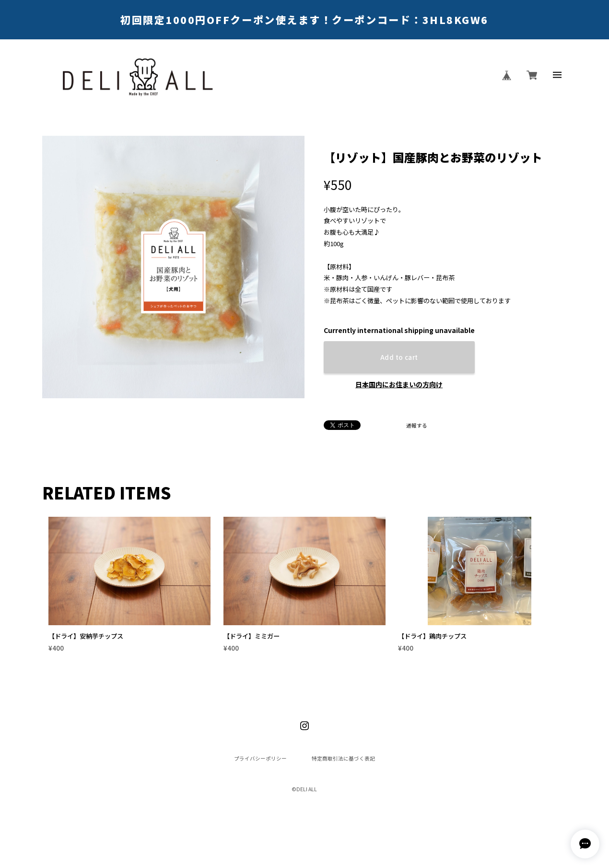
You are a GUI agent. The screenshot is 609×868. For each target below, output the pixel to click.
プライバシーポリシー (260, 759)
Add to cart (399, 357)
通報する (417, 426)
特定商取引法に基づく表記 (343, 759)
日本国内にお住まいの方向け (399, 384)
